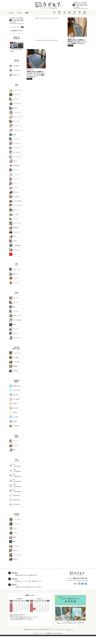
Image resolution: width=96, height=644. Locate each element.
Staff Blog (15, 573)
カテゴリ (11, 13)
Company (15, 579)
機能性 (27, 13)
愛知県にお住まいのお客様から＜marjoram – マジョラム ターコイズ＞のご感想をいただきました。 (77, 42)
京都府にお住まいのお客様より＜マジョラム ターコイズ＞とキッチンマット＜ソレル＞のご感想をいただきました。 (36, 74)
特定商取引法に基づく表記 (30, 629)
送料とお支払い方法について (46, 629)
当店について (70, 630)
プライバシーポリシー (60, 629)
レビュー (70, 45)
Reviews (14, 585)
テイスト (19, 13)
